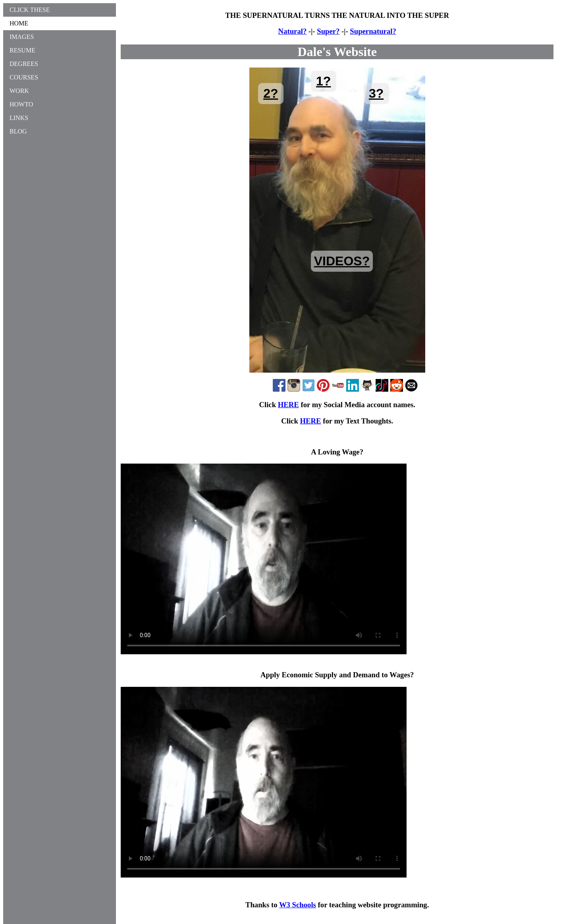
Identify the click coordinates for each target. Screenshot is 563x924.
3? (376, 93)
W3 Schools (298, 905)
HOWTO (21, 104)
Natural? (293, 31)
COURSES (24, 77)
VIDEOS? (342, 261)
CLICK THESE (30, 10)
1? (323, 81)
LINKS (19, 118)
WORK (19, 91)
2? (271, 93)
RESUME (22, 50)
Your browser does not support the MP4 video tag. (264, 559)
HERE (288, 405)
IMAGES (22, 37)
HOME (19, 23)
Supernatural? (373, 31)
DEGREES (24, 64)
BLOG (18, 131)
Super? (328, 31)
